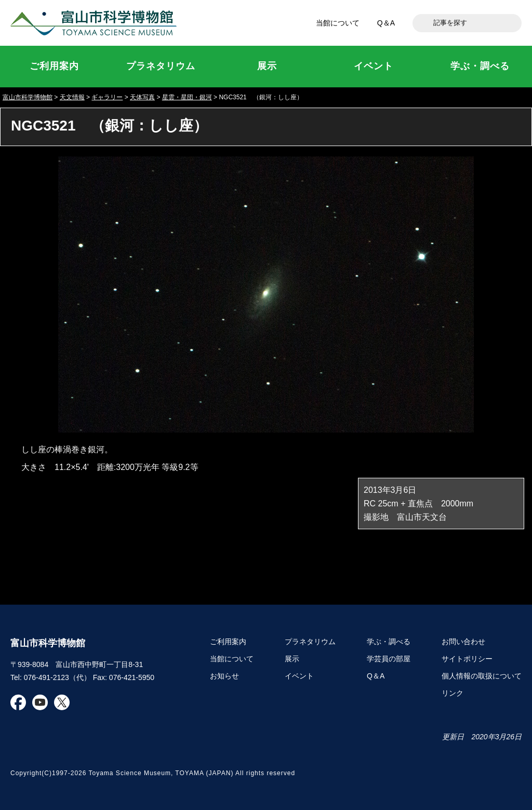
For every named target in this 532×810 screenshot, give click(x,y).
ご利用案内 (228, 642)
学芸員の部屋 (389, 659)
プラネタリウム (310, 642)
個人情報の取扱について (482, 676)
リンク (453, 693)
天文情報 (72, 97)
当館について (338, 23)
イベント (299, 676)
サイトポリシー (467, 659)
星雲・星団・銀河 (187, 97)
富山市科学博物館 (96, 23)
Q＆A (386, 23)
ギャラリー (107, 97)
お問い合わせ (463, 642)
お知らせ (224, 676)
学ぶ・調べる (389, 642)
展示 (292, 659)
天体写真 (142, 97)
